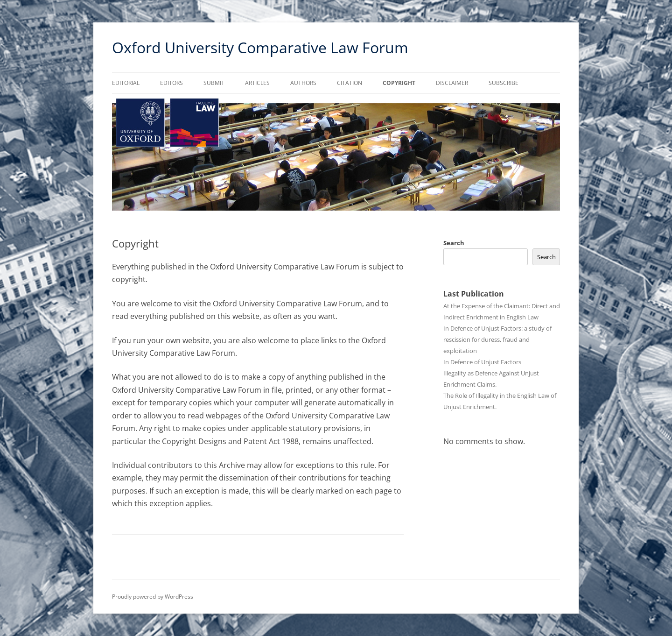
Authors (303, 83)
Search (454, 243)
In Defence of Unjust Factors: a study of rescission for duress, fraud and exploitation (497, 339)
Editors (171, 83)
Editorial (126, 83)
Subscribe (504, 83)
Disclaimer (452, 83)
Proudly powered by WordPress (153, 597)
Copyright (399, 83)
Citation (350, 83)
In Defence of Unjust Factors (482, 362)
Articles (257, 83)
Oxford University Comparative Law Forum (260, 47)
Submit (214, 83)
